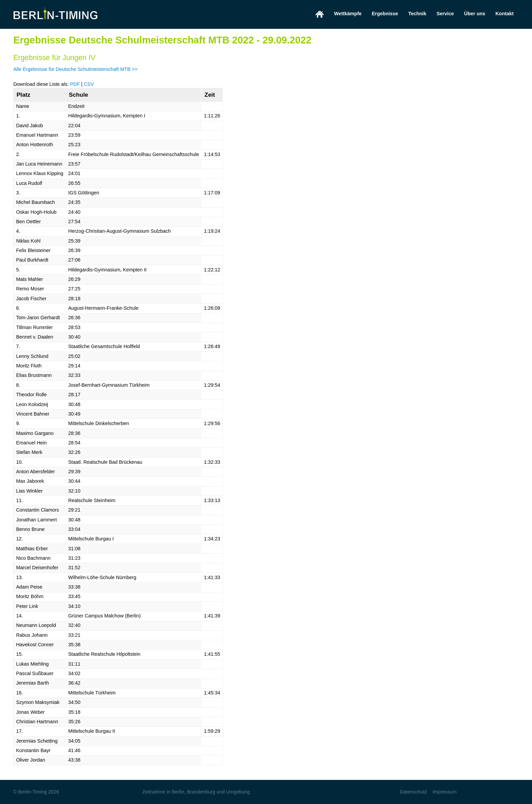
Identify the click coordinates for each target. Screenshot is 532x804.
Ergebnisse (385, 14)
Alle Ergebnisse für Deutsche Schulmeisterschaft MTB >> (75, 69)
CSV (89, 84)
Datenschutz (414, 792)
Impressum (445, 792)
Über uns (475, 14)
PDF (75, 84)
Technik (417, 14)
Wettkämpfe (348, 14)
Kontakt (505, 14)
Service (445, 14)
